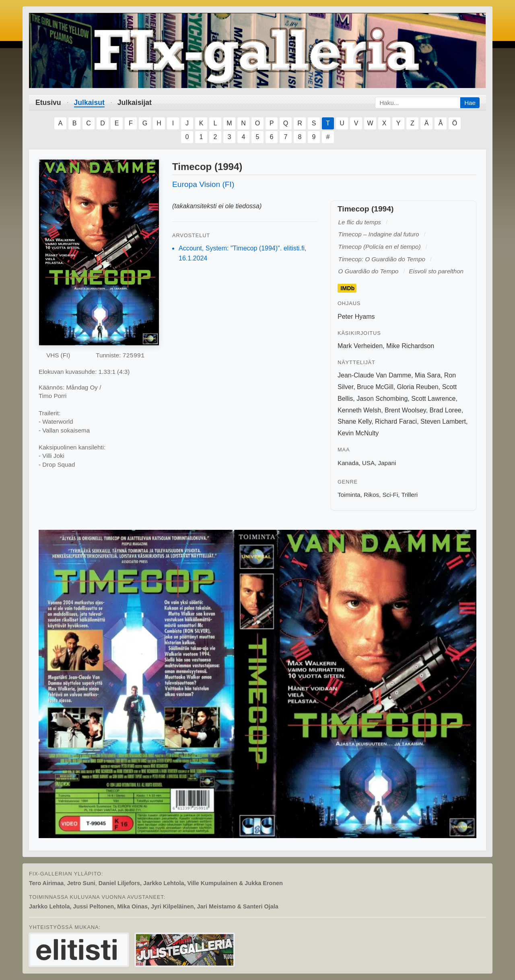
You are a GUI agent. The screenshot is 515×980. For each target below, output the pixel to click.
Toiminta (349, 495)
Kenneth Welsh (359, 410)
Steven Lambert (443, 421)
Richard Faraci (396, 421)
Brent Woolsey (405, 410)
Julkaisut (89, 103)
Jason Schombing (382, 399)
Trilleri (409, 495)
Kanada (348, 463)
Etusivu (48, 103)
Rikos (371, 495)
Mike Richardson (410, 346)
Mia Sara (428, 375)
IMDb (347, 288)
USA (368, 463)
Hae (470, 103)
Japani (387, 463)
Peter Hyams (356, 317)
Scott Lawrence (433, 399)
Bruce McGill (375, 387)
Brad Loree (446, 410)
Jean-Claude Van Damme (374, 375)
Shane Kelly (354, 421)
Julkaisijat (135, 103)
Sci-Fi (390, 495)
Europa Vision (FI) (203, 184)
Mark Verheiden (360, 346)
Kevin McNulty (358, 433)
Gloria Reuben (418, 387)
